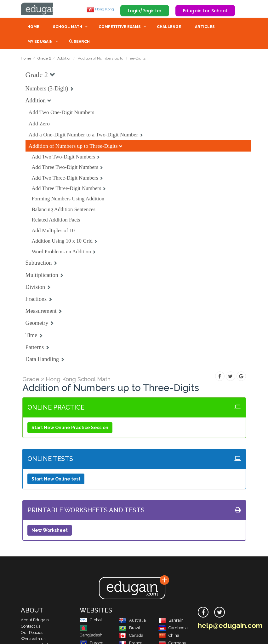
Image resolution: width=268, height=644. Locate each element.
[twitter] (220, 613)
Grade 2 (44, 59)
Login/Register (145, 11)
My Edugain (40, 42)
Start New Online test (56, 480)
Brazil (130, 628)
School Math (68, 27)
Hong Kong (100, 9)
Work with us (33, 639)
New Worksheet (50, 531)
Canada (131, 636)
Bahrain (171, 621)
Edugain (44, 9)
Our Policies (32, 633)
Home (33, 27)
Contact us (31, 627)
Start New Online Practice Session (70, 428)
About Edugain (35, 621)
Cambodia (173, 628)
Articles (205, 27)
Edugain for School (205, 11)
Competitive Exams (120, 27)
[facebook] (203, 613)
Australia (132, 621)
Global (91, 621)
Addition (64, 59)
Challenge (169, 27)
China (169, 636)
